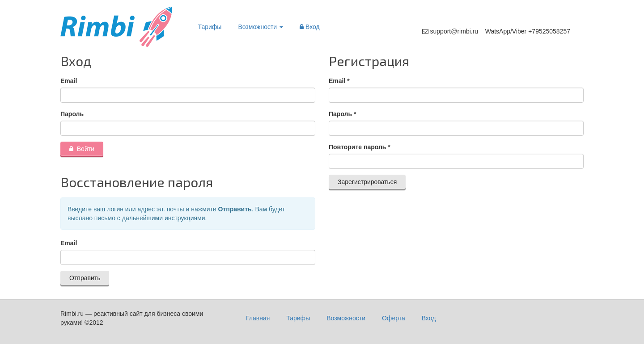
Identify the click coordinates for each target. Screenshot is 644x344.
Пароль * (342, 114)
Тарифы (210, 27)
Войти (82, 149)
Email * (339, 81)
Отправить (85, 278)
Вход (310, 27)
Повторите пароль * (360, 147)
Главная (258, 318)
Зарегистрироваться (367, 182)
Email (69, 81)
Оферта (394, 318)
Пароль (72, 114)
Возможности (261, 27)
